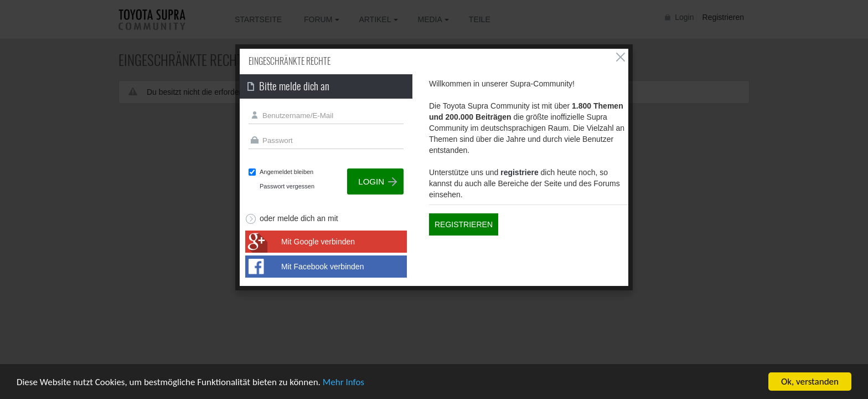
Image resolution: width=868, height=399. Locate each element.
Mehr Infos (343, 383)
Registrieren (464, 224)
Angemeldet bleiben (286, 172)
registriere (519, 172)
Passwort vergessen (287, 186)
